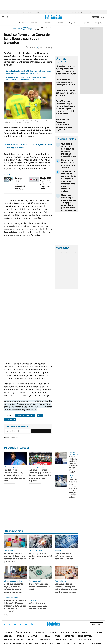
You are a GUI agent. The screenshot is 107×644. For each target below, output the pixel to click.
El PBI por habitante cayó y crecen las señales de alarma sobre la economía (13, 588)
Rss (72, 640)
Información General (14, 640)
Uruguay (99, 23)
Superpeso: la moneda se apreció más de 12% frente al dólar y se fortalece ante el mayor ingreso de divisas (69, 181)
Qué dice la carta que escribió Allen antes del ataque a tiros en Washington (69, 150)
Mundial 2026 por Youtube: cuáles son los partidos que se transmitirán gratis (46, 183)
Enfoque (38, 12)
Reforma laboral (93, 12)
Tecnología (61, 640)
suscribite (95, 17)
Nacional (45, 636)
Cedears (79, 252)
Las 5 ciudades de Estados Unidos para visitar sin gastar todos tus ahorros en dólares (66, 588)
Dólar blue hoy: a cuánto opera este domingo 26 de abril (66, 82)
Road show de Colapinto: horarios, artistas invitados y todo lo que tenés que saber (14, 475)
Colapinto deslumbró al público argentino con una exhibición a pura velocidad (20, 184)
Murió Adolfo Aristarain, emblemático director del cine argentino (64, 124)
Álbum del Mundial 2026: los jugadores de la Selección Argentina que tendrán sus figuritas (40, 475)
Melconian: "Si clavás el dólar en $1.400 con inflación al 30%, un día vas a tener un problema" (15, 606)
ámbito (6, 28)
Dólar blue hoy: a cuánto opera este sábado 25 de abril (38, 606)
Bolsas (64, 252)
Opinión (86, 23)
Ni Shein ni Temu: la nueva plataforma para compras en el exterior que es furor (66, 70)
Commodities (71, 252)
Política (60, 23)
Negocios (73, 23)
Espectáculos (45, 640)
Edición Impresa (85, 636)
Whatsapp (32, 624)
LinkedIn (20, 624)
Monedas (59, 252)
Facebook (10, 624)
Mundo (57, 636)
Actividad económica (51, 12)
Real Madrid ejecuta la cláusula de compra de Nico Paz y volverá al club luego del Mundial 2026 (27, 78)
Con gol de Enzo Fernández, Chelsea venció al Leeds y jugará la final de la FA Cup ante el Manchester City (29, 72)
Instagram (15, 624)
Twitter (5, 624)
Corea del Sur (10, 419)
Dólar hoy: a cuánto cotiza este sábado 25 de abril (40, 587)
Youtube (26, 624)
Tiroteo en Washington (77, 12)
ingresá (102, 17)
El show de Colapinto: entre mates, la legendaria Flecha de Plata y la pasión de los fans (73, 488)
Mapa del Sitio (84, 640)
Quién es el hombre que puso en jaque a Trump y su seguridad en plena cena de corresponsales (69, 202)
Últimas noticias (24, 632)
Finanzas (47, 23)
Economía (34, 23)
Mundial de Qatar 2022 (28, 28)
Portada (8, 632)
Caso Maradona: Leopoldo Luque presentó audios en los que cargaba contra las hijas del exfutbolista (65, 107)
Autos (31, 640)
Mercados (97, 632)
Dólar (16, 12)
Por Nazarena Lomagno (11, 615)
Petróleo (64, 12)
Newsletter (102, 23)
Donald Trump (27, 12)
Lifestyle (32, 636)
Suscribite (41, 431)
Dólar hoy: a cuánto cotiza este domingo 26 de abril (66, 93)
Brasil (40, 415)
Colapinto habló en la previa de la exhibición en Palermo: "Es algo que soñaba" (73, 464)
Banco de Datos (81, 632)
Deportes (16, 28)
